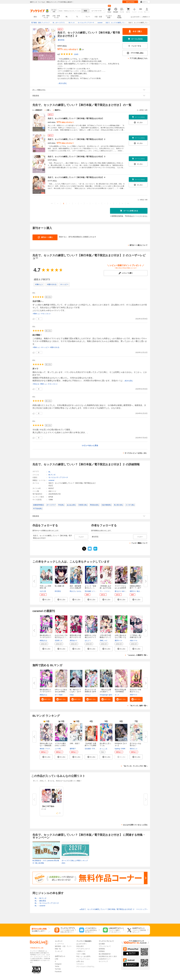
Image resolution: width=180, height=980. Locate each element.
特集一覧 (58, 949)
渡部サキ (133, 591)
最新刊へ (58, 110)
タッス (117, 695)
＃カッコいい (46, 314)
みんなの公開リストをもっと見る (135, 825)
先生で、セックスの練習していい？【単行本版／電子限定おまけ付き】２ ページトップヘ (113, 909)
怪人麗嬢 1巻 (59, 586)
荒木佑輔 (88, 591)
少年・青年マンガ (46, 17)
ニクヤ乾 (58, 749)
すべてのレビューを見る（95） (136, 453)
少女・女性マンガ (56, 17)
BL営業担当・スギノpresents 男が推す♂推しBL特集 (46, 862)
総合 (35, 17)
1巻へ (48, 110)
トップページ (59, 944)
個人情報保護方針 (105, 954)
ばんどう (88, 641)
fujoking (117, 749)
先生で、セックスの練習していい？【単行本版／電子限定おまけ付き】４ (77, 177)
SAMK (123, 749)
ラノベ (88, 17)
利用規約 (102, 951)
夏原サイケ (118, 641)
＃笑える (36, 384)
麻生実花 (61, 40)
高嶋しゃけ (103, 641)
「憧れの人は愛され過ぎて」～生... (105, 692)
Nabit (61, 695)
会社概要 (102, 944)
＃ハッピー (64, 284)
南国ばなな (43, 641)
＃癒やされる (52, 284)
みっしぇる (103, 749)
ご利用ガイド (146, 17)
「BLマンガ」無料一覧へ (138, 706)
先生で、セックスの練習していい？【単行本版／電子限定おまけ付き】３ (77, 157)
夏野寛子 (73, 749)
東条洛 (42, 749)
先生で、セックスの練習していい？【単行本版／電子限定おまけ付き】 (76, 118)
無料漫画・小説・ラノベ (63, 946)
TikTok (57, 966)
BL (67, 17)
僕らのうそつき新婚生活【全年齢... (90, 692)
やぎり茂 (43, 591)
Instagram (58, 964)
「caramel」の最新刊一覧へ (137, 655)
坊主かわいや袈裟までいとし (135, 691)
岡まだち (73, 591)
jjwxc (110, 695)
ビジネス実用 (109, 17)
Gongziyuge (104, 695)
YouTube (58, 969)
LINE (57, 959)
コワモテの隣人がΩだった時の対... (60, 745)
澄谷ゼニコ (133, 749)
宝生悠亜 (88, 749)
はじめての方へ (136, 17)
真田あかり (73, 641)
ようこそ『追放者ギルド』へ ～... (90, 588)
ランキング (59, 951)
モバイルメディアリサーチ (58, 477)
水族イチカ (133, 641)
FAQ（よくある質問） (84, 956)
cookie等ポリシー (105, 959)
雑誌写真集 (119, 17)
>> (128, 203)
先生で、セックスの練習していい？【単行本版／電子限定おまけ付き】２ (77, 139)
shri (123, 591)
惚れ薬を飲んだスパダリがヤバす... (45, 637)
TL (77, 17)
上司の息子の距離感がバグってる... (105, 637)
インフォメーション (83, 959)
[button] (46, 600)
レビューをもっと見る (90, 445)
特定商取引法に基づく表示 (108, 956)
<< (52, 203)
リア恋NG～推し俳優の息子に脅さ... (136, 637)
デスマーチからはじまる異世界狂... (120, 588)
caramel (51, 480)
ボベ (56, 695)
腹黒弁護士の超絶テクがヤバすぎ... (75, 637)
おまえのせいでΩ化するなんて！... (61, 636)
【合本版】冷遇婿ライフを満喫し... (90, 745)
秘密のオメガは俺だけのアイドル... (90, 637)
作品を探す (80, 946)
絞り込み (54, 11)
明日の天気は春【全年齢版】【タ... (120, 692)
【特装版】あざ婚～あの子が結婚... (105, 588)
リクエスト (80, 964)
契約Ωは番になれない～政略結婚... (46, 744)
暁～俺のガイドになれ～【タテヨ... (75, 692)
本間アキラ (133, 695)
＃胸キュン (39, 284)
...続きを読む (62, 83)
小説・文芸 (98, 17)
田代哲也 (58, 591)
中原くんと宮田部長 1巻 (45, 587)
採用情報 (102, 949)
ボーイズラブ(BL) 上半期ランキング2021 (75, 862)
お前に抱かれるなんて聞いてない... (120, 637)
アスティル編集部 (51, 749)
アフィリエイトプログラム (85, 967)
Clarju (72, 695)
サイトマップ (103, 961)
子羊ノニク (96, 749)
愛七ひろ (118, 591)
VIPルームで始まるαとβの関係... (61, 691)
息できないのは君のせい (135, 744)
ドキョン (88, 695)
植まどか (140, 591)
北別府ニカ (58, 641)
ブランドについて (105, 946)
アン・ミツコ (104, 591)
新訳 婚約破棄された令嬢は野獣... (75, 588)
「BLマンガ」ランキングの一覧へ (135, 766)
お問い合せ (80, 961)
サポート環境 (81, 954)
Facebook (58, 972)
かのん (79, 591)
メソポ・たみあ (97, 591)
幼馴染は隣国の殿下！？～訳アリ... (135, 588)
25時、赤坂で (75, 743)
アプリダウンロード (83, 949)
